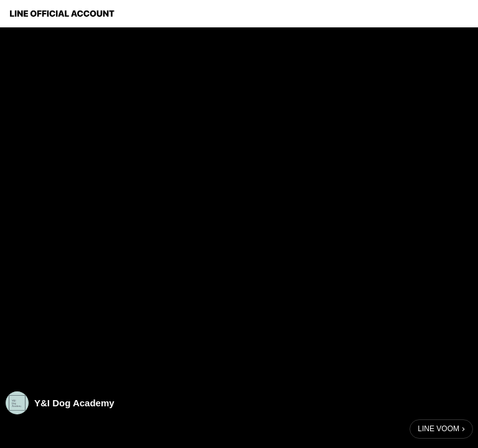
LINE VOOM (438, 429)
